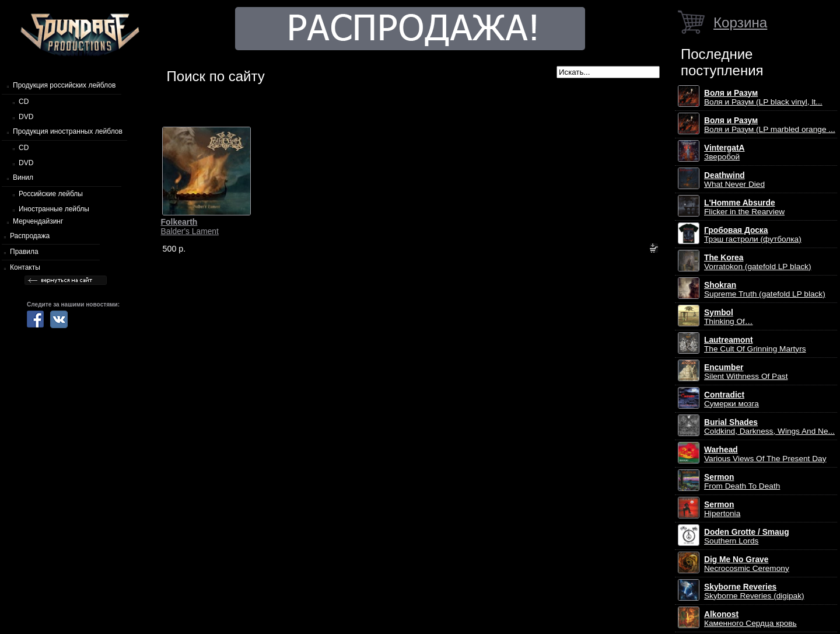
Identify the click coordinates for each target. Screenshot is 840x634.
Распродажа (30, 236)
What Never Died (734, 180)
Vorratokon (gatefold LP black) (757, 262)
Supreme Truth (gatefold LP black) (765, 290)
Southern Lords (747, 537)
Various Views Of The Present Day (765, 454)
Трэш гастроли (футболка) (753, 235)
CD (24, 102)
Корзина (740, 22)
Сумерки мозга (731, 399)
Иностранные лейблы (54, 209)
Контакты (25, 267)
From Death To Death (742, 482)
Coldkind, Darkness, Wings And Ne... (769, 427)
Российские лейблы (51, 194)
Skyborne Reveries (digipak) (754, 591)
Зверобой (724, 152)
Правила (24, 252)
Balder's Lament (190, 227)
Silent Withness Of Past (746, 372)
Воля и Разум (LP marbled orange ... (770, 125)
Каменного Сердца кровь (750, 619)
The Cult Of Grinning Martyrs (755, 344)
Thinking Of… (729, 317)
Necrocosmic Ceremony (747, 564)
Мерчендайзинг (38, 221)
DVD (26, 117)
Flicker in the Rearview (744, 207)
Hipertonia (722, 509)
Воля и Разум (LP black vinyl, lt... (763, 97)
